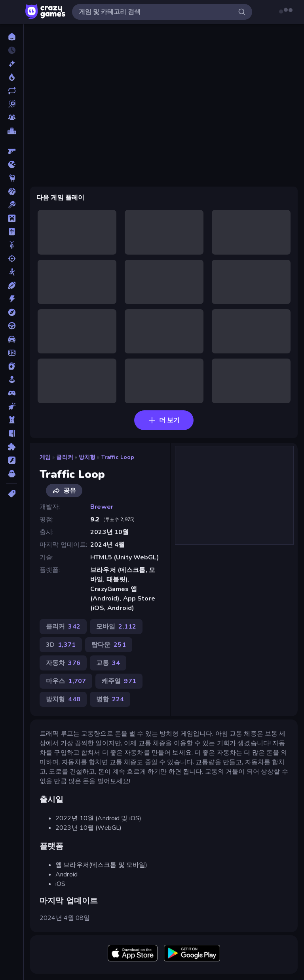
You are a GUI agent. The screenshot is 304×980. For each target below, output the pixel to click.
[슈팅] (12, 259)
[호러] (12, 474)
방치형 (87, 457)
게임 (45, 457)
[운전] (12, 326)
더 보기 (164, 420)
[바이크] (12, 245)
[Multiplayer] (12, 117)
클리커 (65, 457)
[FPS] (12, 151)
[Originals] (12, 104)
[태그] (12, 494)
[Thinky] (12, 178)
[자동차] (12, 339)
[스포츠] (12, 285)
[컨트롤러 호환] (12, 393)
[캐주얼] (12, 380)
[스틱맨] (12, 272)
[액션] (12, 299)
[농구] (12, 191)
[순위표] (12, 131)
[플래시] (12, 460)
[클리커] (12, 406)
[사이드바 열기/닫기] (13, 12)
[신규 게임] (12, 64)
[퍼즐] (12, 447)
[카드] (12, 366)
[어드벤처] (12, 312)
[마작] (12, 232)
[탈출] (12, 433)
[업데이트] (12, 91)
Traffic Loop (118, 457)
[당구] (12, 205)
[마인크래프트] (12, 218)
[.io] (12, 164)
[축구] (12, 353)
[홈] (12, 37)
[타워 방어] (12, 420)
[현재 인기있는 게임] (12, 77)
